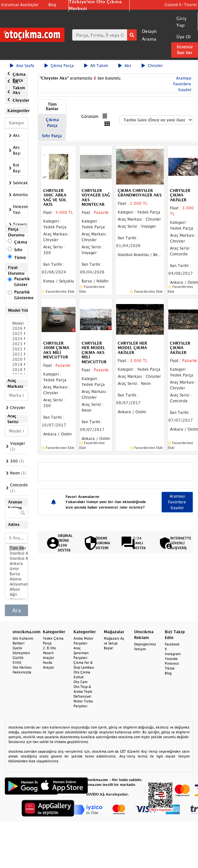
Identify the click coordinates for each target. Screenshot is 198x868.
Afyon (16, 589)
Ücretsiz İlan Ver (185, 50)
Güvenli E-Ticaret (181, 5)
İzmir (16, 569)
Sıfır (18, 250)
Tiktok (170, 668)
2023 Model (16, 344)
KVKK (17, 663)
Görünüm (90, 116)
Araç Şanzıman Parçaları (81, 653)
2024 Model (16, 339)
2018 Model (16, 370)
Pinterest (172, 663)
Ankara (16, 564)
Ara (17, 610)
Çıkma (21, 242)
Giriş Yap (181, 22)
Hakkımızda (22, 672)
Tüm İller (16, 548)
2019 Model (16, 365)
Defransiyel (82, 696)
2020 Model (16, 359)
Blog (52, 5)
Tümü (20, 258)
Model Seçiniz (16, 323)
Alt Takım (96, 66)
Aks (125, 66)
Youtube (171, 659)
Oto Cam (80, 682)
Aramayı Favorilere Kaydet (182, 84)
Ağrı (16, 595)
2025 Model (16, 334)
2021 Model (16, 354)
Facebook (172, 644)
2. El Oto (49, 648)
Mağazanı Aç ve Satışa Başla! (114, 643)
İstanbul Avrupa (16, 553)
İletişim (140, 649)
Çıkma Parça (59, 66)
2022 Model (16, 349)
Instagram (173, 654)
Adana (16, 579)
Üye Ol (183, 37)
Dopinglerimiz (145, 644)
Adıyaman (16, 584)
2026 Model (16, 329)
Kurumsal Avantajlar (20, 5)
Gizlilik (18, 658)
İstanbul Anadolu (16, 558)
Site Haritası (22, 667)
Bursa (16, 574)
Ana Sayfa (22, 66)
